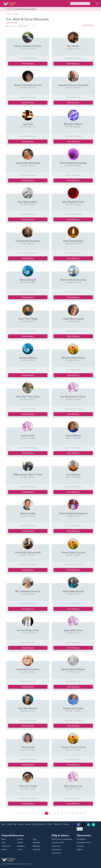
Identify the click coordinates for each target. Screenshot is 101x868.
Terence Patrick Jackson (73, 552)
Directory (28, 824)
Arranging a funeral (58, 843)
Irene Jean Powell (28, 786)
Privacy (50, 824)
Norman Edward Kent (28, 630)
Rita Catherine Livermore (28, 591)
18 (73, 813)
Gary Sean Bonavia (28, 708)
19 (77, 813)
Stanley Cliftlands (28, 358)
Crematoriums (81, 839)
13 (54, 813)
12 (50, 813)
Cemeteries (80, 846)
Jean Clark (28, 124)
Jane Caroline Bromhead (28, 163)
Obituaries (15, 14)
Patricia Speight (28, 280)
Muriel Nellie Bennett (73, 591)
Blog (15, 824)
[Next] (89, 813)
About (3, 824)
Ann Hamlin (73, 46)
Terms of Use (58, 824)
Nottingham (37, 843)
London (20, 850)
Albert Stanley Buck (73, 241)
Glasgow (4, 850)
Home (9, 14)
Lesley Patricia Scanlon (28, 669)
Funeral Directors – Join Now (80, 4)
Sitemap (66, 824)
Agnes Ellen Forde (73, 630)
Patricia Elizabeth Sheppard (73, 513)
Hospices (80, 850)
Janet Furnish (28, 436)
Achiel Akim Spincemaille (28, 552)
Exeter (4, 843)
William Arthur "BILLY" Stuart (28, 475)
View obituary (28, 64)
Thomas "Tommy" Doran (73, 747)
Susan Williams (73, 436)
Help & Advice (60, 835)
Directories (84, 835)
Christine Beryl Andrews (28, 241)
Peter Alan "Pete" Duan (28, 397)
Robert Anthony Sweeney (73, 280)
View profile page (12, 22)
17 (69, 813)
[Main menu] (97, 4)
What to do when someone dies (62, 839)
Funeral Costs (56, 846)
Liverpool (20, 843)
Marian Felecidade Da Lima (28, 85)
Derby (35, 839)
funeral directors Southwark (25, 9)
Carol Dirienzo (73, 475)
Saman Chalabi (28, 513)
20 (81, 813)
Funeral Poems (56, 853)
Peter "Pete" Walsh (28, 319)
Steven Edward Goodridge (73, 163)
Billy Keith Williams (73, 124)
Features (21, 824)
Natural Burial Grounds (84, 843)
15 (62, 813)
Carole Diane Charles (73, 319)
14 (58, 813)
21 (84, 813)
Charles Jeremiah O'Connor (28, 46)
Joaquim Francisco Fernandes (73, 85)
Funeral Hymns (56, 850)
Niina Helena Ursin (73, 786)
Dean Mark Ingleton (28, 202)
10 (43, 813)
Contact (10, 824)
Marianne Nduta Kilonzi (73, 358)
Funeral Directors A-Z (39, 824)
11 (47, 813)
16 (66, 813)
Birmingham (21, 846)
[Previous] (12, 813)
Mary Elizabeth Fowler (73, 202)
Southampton (6, 846)
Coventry (20, 839)
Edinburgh (36, 846)
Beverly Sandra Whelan (73, 669)
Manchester (37, 850)
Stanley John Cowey (73, 708)
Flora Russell (28, 747)
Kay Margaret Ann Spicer (73, 397)
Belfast (4, 839)
